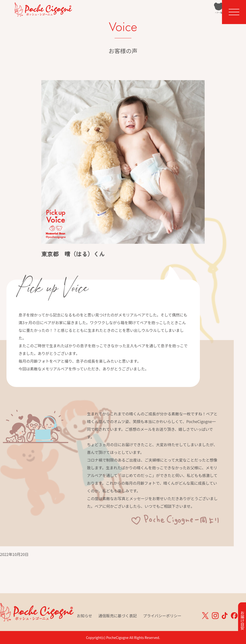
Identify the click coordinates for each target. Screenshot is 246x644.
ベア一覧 (197, 16)
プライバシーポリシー (162, 616)
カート (214, 16)
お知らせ (85, 616)
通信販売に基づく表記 (118, 616)
